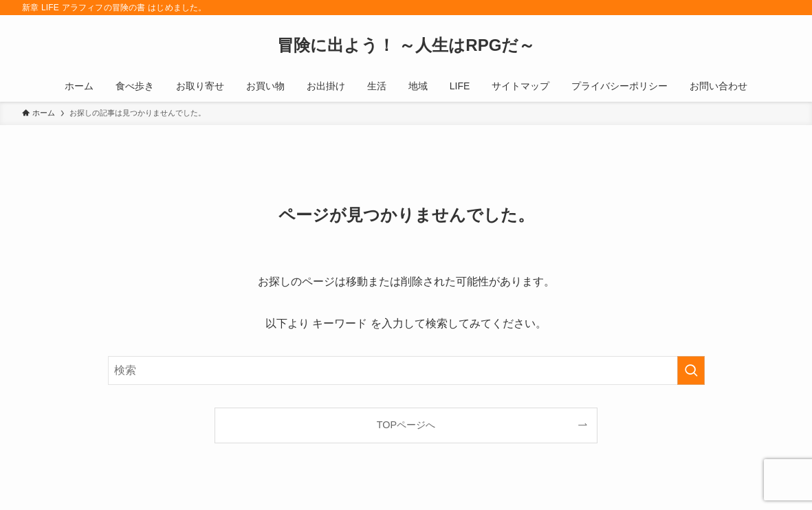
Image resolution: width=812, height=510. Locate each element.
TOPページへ (406, 425)
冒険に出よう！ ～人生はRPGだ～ (406, 45)
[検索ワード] (406, 370)
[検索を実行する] (691, 370)
